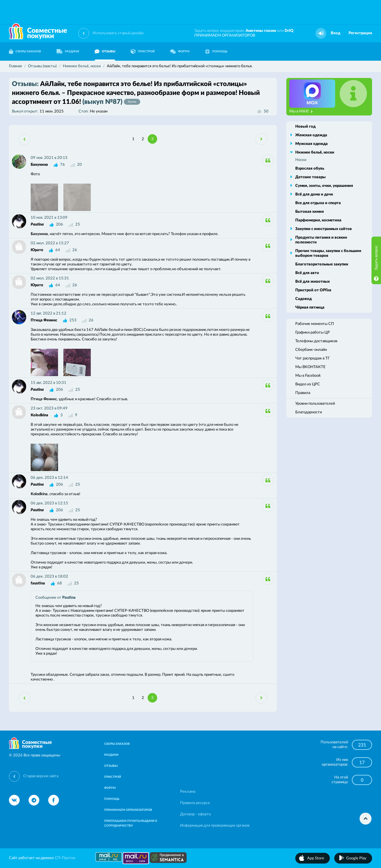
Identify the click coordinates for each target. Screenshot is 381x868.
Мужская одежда (311, 144)
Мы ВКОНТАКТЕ (310, 367)
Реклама (188, 792)
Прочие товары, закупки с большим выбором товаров (328, 253)
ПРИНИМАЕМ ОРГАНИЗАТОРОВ (225, 36)
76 (63, 165)
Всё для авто (307, 273)
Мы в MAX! (301, 112)
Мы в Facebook (308, 376)
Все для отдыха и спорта (318, 203)
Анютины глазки (261, 31)
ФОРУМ (180, 51)
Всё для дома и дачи (314, 194)
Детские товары (310, 177)
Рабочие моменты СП (315, 324)
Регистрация (360, 33)
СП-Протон (65, 858)
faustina (38, 583)
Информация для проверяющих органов (215, 826)
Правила (303, 393)
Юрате (37, 250)
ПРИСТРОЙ (143, 51)
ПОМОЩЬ (216, 51)
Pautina (37, 225)
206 (60, 225)
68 (60, 583)
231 (362, 745)
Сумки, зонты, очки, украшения (324, 186)
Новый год (305, 127)
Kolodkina (39, 415)
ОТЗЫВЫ (105, 51)
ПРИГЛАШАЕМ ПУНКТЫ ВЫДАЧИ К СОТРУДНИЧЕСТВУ (131, 823)
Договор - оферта (195, 814)
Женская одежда (311, 135)
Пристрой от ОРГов (313, 290)
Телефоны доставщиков (316, 341)
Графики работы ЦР (313, 333)
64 (58, 250)
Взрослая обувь (310, 169)
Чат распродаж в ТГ (313, 358)
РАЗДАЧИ (68, 51)
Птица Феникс (44, 320)
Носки (301, 160)
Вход (335, 33)
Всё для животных (313, 282)
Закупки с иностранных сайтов (324, 229)
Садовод (303, 299)
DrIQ (289, 31)
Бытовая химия (310, 212)
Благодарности (309, 412)
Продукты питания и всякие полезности (321, 240)
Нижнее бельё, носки (315, 153)
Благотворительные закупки (322, 264)
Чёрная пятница (310, 308)
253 (73, 320)
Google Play (356, 858)
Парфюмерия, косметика (318, 220)
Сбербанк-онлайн (311, 350)
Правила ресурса (195, 803)
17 (362, 763)
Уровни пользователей (315, 404)
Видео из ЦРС (308, 384)
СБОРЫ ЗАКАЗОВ (25, 51)
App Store (316, 858)
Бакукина (39, 165)
